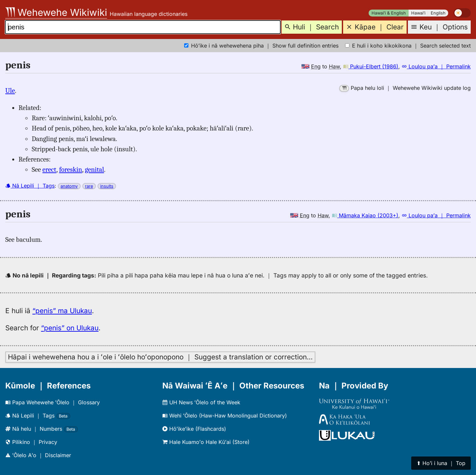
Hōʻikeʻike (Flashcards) (194, 429)
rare (89, 186)
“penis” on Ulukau (70, 328)
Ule (10, 91)
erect (49, 169)
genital (95, 169)
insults (107, 186)
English (438, 13)
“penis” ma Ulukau (62, 311)
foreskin (71, 169)
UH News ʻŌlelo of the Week (201, 402)
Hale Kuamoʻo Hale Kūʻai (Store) (206, 442)
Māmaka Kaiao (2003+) (365, 215)
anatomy (69, 186)
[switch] (462, 13)
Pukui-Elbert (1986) (371, 66)
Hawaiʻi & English (389, 13)
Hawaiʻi (418, 13)
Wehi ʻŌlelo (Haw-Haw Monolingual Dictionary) (225, 416)
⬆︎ (441, 463)
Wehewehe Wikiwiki (56, 12)
